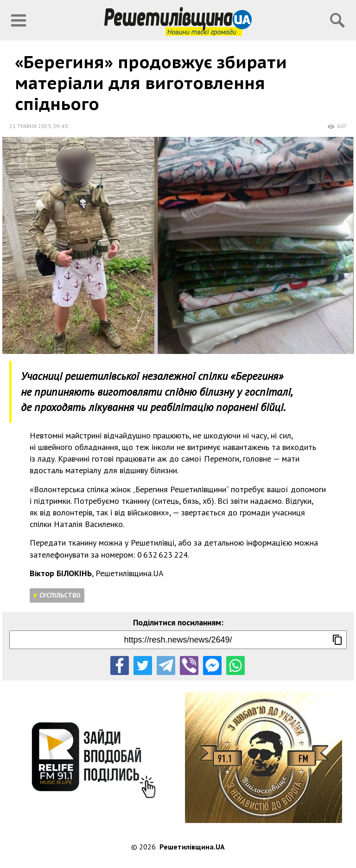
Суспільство (60, 595)
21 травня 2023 (30, 126)
